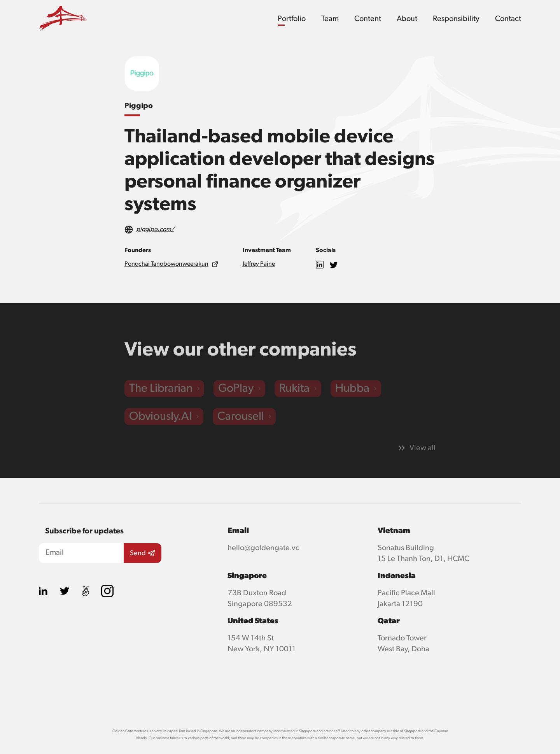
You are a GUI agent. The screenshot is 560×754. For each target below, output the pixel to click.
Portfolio (292, 19)
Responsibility (456, 19)
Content (368, 19)
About (407, 19)
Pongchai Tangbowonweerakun (166, 264)
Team (330, 19)
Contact (508, 19)
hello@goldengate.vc (263, 548)
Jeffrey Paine (259, 264)
